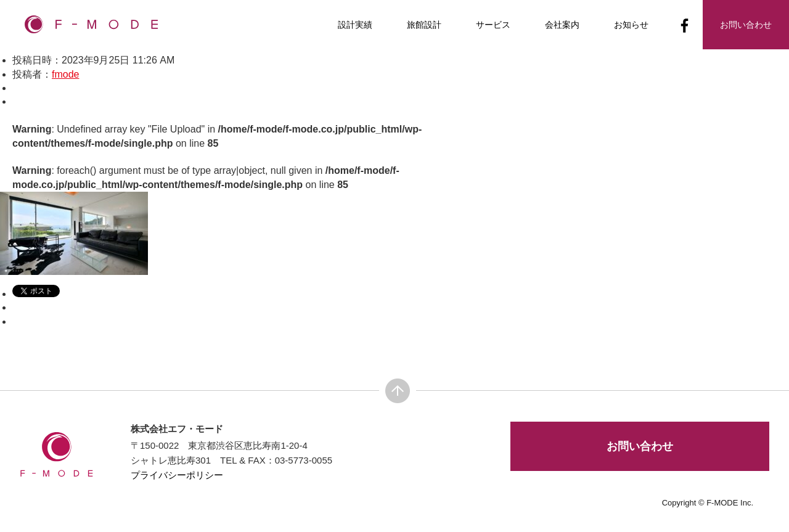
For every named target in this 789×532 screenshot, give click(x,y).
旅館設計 (424, 25)
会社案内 (562, 25)
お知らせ (631, 25)
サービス (493, 25)
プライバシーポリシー (177, 475)
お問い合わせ (640, 446)
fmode (65, 74)
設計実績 (355, 25)
